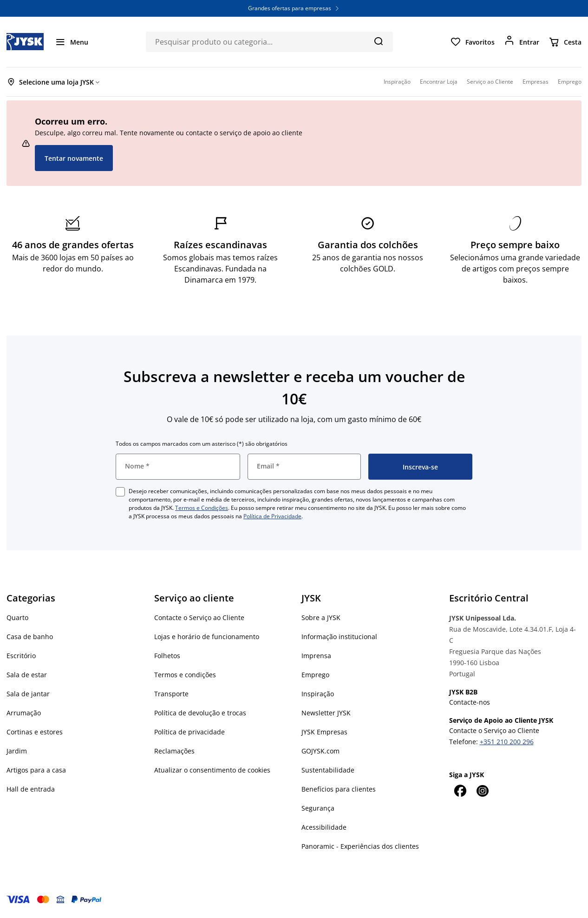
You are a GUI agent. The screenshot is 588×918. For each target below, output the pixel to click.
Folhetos (167, 656)
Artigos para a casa (36, 770)
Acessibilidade (324, 827)
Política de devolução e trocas (200, 713)
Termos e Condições (202, 508)
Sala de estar (27, 675)
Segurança (318, 808)
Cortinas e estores (35, 732)
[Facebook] (460, 791)
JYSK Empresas (324, 732)
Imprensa (316, 656)
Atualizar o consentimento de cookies (212, 770)
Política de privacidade (189, 732)
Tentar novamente (74, 158)
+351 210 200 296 (507, 742)
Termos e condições (185, 675)
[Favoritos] (472, 42)
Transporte (171, 694)
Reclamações (174, 751)
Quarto (17, 618)
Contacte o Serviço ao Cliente (199, 618)
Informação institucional (339, 637)
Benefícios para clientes (339, 789)
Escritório (21, 656)
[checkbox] (120, 492)
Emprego (315, 675)
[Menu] (72, 42)
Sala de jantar (28, 694)
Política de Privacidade (272, 516)
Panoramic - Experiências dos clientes (360, 846)
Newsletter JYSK (326, 713)
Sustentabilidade (328, 770)
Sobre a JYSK (321, 618)
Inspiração (318, 694)
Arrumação (24, 713)
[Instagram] (483, 791)
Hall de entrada (31, 789)
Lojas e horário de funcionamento (207, 637)
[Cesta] (565, 42)
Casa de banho (30, 637)
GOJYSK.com (320, 751)
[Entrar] (522, 42)
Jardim (17, 751)
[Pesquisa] (378, 41)
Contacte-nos (470, 702)
